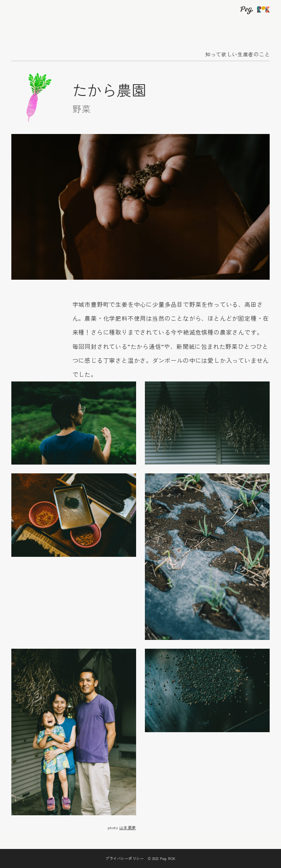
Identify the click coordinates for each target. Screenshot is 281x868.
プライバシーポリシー (125, 858)
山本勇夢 (128, 827)
